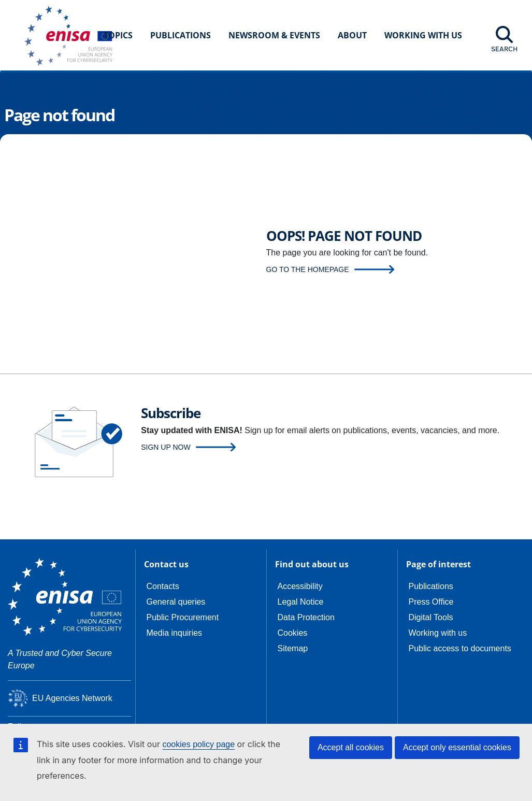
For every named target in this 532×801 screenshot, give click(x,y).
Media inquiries (175, 633)
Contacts (163, 586)
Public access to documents (460, 648)
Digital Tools (431, 617)
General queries (176, 602)
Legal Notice (301, 602)
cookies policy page (198, 744)
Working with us (438, 633)
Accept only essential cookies (457, 747)
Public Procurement (183, 617)
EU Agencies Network (72, 698)
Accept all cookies (351, 747)
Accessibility (300, 586)
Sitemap (293, 648)
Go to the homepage (308, 269)
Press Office (431, 602)
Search (504, 49)
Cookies (293, 633)
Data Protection (306, 617)
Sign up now (166, 447)
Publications (181, 35)
